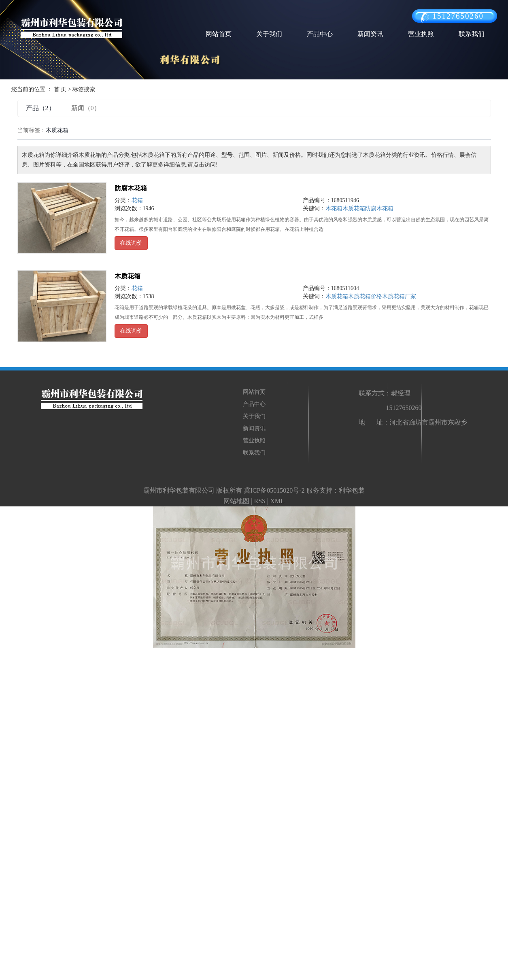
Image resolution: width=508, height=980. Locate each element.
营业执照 (421, 34)
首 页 (60, 89)
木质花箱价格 (365, 296)
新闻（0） (86, 108)
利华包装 (352, 490)
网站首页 (219, 34)
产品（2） (40, 108)
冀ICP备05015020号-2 (274, 490)
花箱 (137, 200)
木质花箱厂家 (399, 296)
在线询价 (131, 243)
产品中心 (320, 34)
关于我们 (269, 34)
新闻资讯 (370, 34)
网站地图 (236, 501)
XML (277, 501)
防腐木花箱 (131, 188)
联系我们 (472, 34)
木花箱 (334, 208)
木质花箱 (354, 208)
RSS (259, 501)
